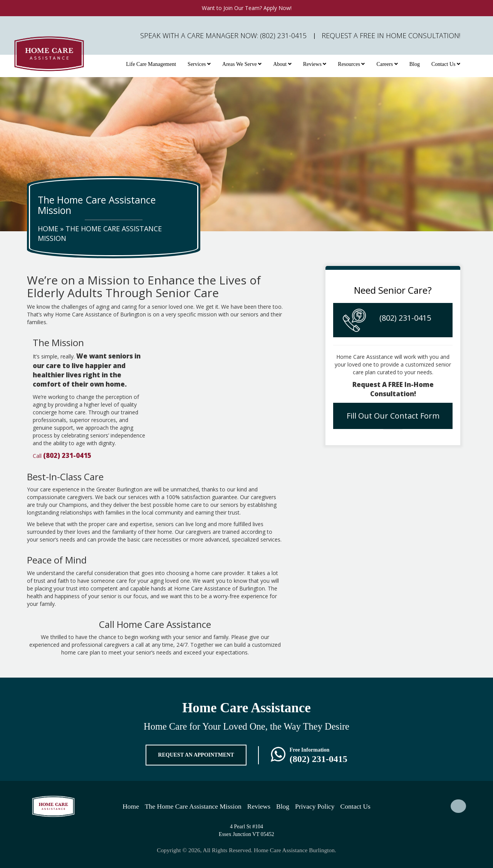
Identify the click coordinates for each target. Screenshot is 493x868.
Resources (351, 64)
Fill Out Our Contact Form (393, 416)
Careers (387, 64)
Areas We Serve (242, 64)
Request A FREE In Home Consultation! (391, 35)
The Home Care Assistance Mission (193, 806)
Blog (415, 64)
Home (48, 229)
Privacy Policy (315, 806)
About (282, 64)
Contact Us (446, 64)
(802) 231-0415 (405, 318)
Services (199, 64)
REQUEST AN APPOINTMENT (196, 755)
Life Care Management (151, 64)
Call (62, 456)
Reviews (315, 64)
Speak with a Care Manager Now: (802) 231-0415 (223, 35)
